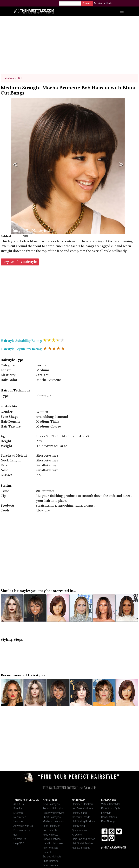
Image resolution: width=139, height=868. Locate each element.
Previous (15, 166)
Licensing (19, 821)
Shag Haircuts (51, 861)
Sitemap (18, 813)
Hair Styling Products (84, 821)
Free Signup (108, 821)
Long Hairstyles (52, 826)
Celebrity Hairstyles (54, 813)
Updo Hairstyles (52, 839)
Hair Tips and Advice (84, 839)
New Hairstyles (51, 804)
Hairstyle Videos (81, 848)
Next (121, 166)
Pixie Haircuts (50, 835)
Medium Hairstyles (53, 821)
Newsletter (20, 817)
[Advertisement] (70, 47)
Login (109, 3)
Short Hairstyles (52, 817)
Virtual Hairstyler (111, 804)
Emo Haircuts (50, 865)
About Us (19, 804)
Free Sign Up (100, 3)
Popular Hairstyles (53, 808)
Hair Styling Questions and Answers (80, 830)
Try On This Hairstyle (20, 262)
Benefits (18, 808)
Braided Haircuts (52, 857)
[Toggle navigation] (122, 11)
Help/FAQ (19, 843)
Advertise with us (23, 826)
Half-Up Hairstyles (53, 843)
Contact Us (20, 839)
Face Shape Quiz (111, 808)
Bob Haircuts (50, 830)
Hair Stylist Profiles (83, 843)
